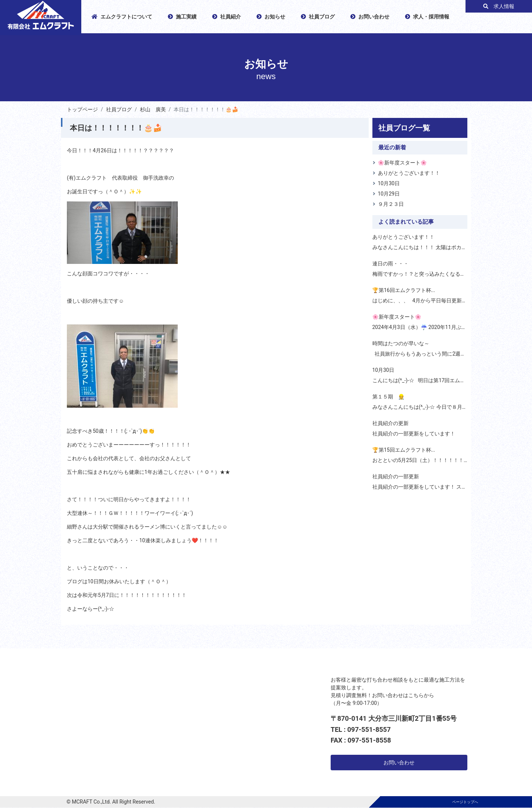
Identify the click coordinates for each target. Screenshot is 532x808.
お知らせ (271, 17)
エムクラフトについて (122, 17)
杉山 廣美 (153, 109)
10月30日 (389, 183)
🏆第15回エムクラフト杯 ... (404, 450)
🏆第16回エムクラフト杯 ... (404, 290)
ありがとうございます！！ (409, 173)
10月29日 (389, 194)
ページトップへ (465, 802)
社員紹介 (226, 17)
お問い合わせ (370, 17)
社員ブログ (318, 17)
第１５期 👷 (388, 397)
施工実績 (182, 17)
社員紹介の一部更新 (396, 476)
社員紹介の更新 (391, 423)
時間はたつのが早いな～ (401, 343)
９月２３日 (391, 204)
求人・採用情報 (427, 17)
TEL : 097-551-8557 (361, 729)
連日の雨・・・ (391, 264)
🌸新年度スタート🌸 (403, 163)
